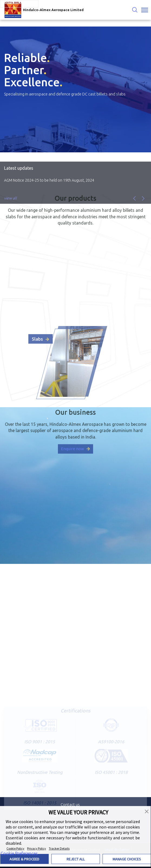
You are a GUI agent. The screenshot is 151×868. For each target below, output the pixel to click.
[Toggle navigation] (145, 10)
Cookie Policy (15, 848)
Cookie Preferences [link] (19, 853)
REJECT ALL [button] (76, 859)
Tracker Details (59, 848)
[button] (147, 811)
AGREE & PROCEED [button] (24, 859)
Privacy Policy (37, 848)
